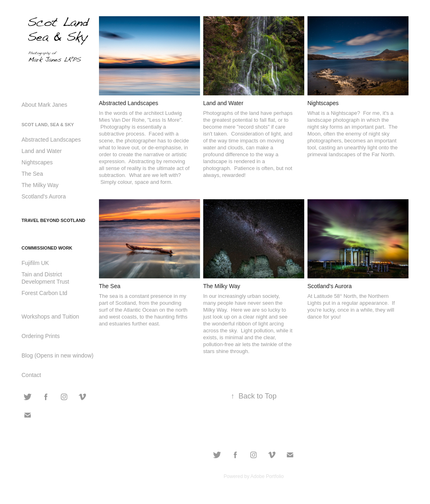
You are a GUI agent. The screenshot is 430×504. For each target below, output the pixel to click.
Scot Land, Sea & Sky (48, 125)
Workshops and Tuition (50, 317)
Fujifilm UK (35, 263)
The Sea (32, 174)
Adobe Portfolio (267, 476)
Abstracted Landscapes (51, 140)
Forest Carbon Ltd (44, 293)
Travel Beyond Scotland (53, 220)
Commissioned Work (47, 248)
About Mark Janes (44, 105)
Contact (31, 375)
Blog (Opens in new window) (57, 355)
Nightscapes (37, 162)
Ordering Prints (41, 336)
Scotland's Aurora (44, 196)
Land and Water (42, 151)
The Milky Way (40, 185)
